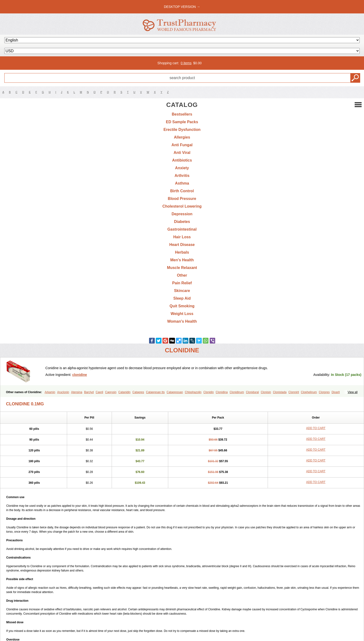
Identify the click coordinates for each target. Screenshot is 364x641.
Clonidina (222, 392)
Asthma (182, 183)
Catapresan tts (155, 392)
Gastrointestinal (182, 229)
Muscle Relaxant (182, 268)
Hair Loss (182, 237)
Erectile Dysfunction (182, 130)
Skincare (182, 291)
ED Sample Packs (182, 122)
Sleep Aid (182, 298)
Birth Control (182, 191)
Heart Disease (182, 245)
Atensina (77, 392)
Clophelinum (309, 392)
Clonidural (252, 392)
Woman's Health (182, 321)
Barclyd (89, 392)
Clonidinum (237, 392)
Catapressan (175, 392)
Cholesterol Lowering (182, 206)
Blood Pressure (182, 199)
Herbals (182, 252)
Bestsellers (182, 114)
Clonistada (280, 392)
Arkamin (50, 392)
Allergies (182, 137)
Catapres (138, 392)
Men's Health (182, 260)
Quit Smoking (182, 306)
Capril (99, 392)
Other (182, 275)
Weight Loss (182, 314)
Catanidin (124, 392)
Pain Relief (182, 283)
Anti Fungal (182, 145)
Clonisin (266, 392)
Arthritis (182, 176)
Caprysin (111, 392)
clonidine (79, 375)
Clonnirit (294, 392)
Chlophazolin (193, 392)
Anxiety (182, 168)
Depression (182, 214)
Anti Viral (182, 153)
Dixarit (336, 392)
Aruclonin (63, 392)
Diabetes (182, 222)
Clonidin (209, 392)
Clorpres (324, 392)
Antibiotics (182, 160)
